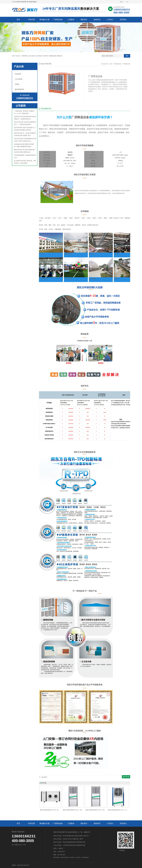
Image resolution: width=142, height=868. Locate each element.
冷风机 (17, 84)
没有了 (46, 777)
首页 (18, 20)
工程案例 (71, 20)
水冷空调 (45, 56)
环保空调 (31, 20)
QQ (126, 2)
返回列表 (126, 777)
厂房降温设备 (58, 20)
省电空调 (59, 56)
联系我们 (123, 20)
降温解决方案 (45, 20)
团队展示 (84, 20)
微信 (121, 2)
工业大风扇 (31, 56)
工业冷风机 (38, 56)
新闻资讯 (97, 20)
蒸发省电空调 (19, 89)
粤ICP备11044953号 (23, 865)
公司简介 (110, 20)
